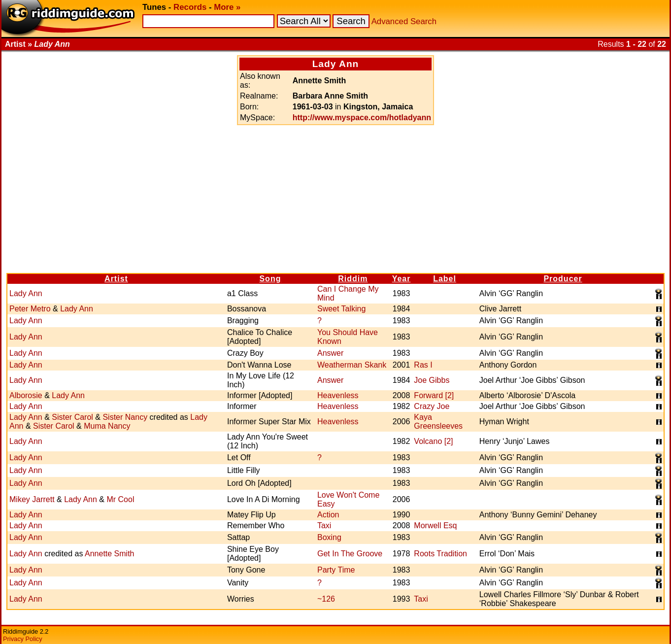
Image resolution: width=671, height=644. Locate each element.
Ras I (423, 365)
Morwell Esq (435, 525)
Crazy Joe (432, 406)
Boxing (329, 537)
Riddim (353, 279)
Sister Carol (72, 417)
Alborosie (26, 395)
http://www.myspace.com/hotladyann (362, 118)
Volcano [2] (433, 441)
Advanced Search (404, 21)
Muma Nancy (107, 426)
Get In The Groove (350, 554)
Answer (330, 353)
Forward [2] (434, 395)
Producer (563, 279)
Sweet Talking (341, 309)
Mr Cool (120, 499)
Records (190, 7)
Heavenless (338, 395)
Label (445, 279)
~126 (326, 599)
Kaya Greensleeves (438, 422)
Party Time (336, 570)
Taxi (324, 525)
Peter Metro (30, 309)
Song (270, 279)
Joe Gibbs (432, 380)
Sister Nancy (125, 417)
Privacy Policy (23, 639)
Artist (116, 279)
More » (227, 7)
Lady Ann (26, 293)
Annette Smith (110, 554)
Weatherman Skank (352, 365)
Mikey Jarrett (32, 499)
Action (328, 515)
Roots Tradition (440, 554)
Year (402, 279)
